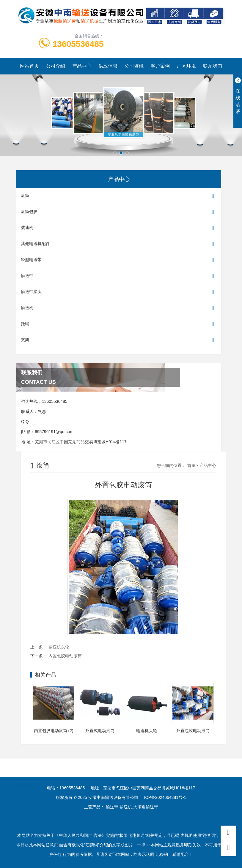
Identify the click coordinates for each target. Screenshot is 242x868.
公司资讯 (134, 66)
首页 (191, 465)
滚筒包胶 (119, 212)
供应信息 (108, 66)
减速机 (119, 228)
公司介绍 (56, 66)
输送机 (119, 308)
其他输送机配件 (119, 244)
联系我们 (213, 66)
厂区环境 (186, 66)
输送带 (119, 276)
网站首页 (29, 66)
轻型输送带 (119, 260)
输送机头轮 (59, 647)
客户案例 (160, 66)
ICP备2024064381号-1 (165, 797)
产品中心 (82, 66)
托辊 (119, 324)
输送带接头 (119, 292)
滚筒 (119, 196)
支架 (119, 340)
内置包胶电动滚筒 (65, 656)
